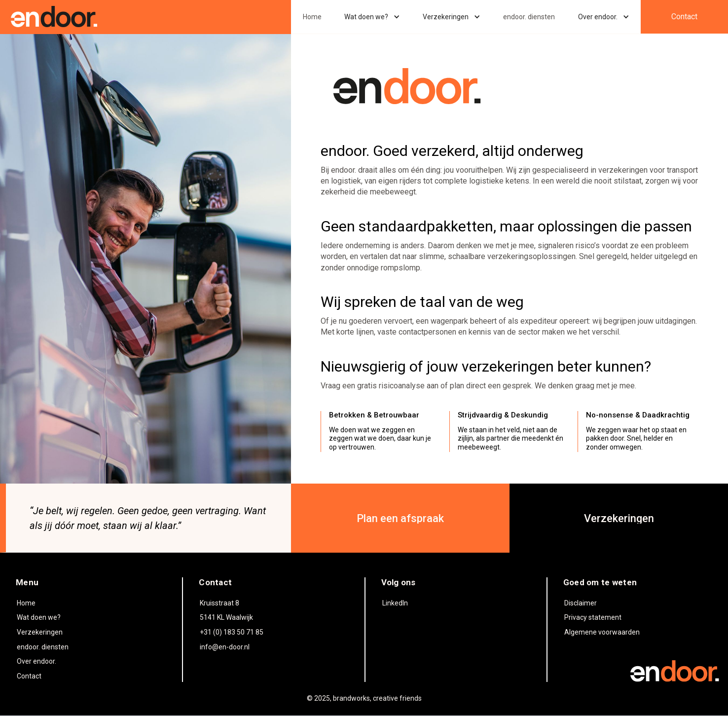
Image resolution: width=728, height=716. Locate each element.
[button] (372, 17)
